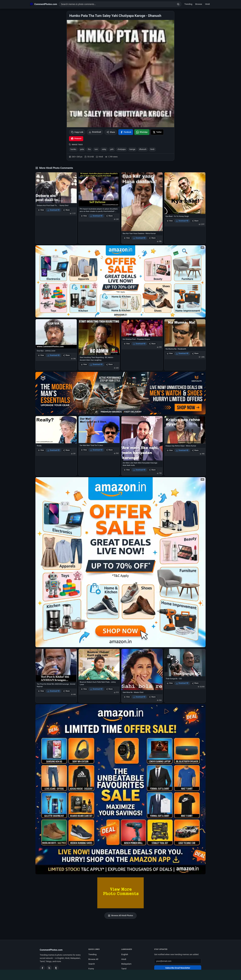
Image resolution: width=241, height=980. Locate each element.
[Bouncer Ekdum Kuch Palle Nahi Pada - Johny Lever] (99, 664)
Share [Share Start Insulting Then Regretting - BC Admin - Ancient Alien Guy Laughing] (109, 364)
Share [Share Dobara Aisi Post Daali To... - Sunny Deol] (66, 210)
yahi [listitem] (112, 149)
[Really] (56, 430)
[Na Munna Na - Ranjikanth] (185, 333)
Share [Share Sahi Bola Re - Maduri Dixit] (152, 697)
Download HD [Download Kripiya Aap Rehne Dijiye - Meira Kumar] (182, 450)
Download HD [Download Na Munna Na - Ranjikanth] (182, 353)
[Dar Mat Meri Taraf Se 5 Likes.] (99, 430)
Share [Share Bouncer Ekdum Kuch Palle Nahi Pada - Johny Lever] (109, 689)
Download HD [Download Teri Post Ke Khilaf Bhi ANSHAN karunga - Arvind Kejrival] (54, 691)
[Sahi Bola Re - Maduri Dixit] (142, 669)
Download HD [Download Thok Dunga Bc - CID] (182, 683)
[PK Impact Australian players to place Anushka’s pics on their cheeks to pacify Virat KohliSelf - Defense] (99, 189)
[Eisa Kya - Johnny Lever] (56, 334)
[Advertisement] (120, 974)
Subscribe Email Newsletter (178, 968)
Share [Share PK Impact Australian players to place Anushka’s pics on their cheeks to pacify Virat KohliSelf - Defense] (109, 216)
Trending (188, 4)
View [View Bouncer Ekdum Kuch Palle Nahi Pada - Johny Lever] (84, 689)
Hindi (207, 4)
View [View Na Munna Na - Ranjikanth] (170, 353)
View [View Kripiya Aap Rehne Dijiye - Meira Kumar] (170, 450)
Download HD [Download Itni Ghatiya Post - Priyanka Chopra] (139, 344)
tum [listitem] (96, 149)
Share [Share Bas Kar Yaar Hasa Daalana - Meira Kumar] (152, 238)
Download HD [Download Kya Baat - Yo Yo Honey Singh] (182, 221)
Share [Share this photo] (111, 132)
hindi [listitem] (152, 149)
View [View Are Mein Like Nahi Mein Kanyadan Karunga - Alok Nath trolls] (127, 470)
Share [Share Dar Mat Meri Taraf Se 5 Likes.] (109, 450)
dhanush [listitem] (143, 149)
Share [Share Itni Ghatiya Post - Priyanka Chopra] (152, 344)
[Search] (178, 4)
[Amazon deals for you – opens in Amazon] (120, 393)
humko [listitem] (73, 149)
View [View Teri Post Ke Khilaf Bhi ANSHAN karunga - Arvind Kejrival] (41, 691)
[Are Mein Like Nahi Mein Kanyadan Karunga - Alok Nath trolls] (142, 438)
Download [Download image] (95, 132)
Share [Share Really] (66, 450)
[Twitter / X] (49, 968)
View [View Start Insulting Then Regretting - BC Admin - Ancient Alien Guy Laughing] (84, 364)
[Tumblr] (56, 968)
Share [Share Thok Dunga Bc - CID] (195, 683)
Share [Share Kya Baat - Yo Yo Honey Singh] (195, 221)
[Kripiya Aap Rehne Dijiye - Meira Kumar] (185, 430)
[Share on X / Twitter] (157, 132)
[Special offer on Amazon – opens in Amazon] (120, 281)
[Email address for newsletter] (178, 961)
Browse (199, 4)
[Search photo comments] (117, 4)
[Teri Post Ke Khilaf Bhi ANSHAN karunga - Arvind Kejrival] (56, 665)
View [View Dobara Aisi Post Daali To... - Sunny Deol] (41, 210)
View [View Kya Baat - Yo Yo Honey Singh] (170, 221)
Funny (91, 969)
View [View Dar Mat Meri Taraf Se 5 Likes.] (84, 450)
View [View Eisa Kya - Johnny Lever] (41, 355)
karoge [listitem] (132, 149)
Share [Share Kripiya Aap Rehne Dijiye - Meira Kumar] (195, 450)
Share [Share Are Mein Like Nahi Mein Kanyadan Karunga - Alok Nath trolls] (152, 470)
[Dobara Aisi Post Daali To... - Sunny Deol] (56, 188)
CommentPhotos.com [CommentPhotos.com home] (51, 950)
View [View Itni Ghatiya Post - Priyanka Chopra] (127, 344)
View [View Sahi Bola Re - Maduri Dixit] (127, 697)
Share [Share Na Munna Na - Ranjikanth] (195, 353)
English (125, 954)
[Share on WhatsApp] (142, 132)
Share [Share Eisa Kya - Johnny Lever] (66, 355)
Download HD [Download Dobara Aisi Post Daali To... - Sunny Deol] (54, 210)
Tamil (124, 969)
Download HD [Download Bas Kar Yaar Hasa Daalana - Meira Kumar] (139, 238)
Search (91, 964)
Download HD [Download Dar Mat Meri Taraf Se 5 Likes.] (96, 450)
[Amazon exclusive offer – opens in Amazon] (120, 789)
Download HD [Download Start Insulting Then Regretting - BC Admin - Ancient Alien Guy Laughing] (96, 364)
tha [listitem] (89, 149)
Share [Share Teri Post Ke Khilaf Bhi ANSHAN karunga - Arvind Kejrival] (66, 691)
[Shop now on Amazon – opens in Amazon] (120, 562)
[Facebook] (42, 968)
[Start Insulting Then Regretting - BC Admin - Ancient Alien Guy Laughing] (99, 337)
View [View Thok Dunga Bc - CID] (170, 683)
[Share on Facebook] (126, 132)
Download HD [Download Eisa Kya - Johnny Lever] (54, 355)
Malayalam (126, 964)
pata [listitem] (82, 149)
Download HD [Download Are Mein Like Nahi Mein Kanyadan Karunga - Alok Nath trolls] (139, 470)
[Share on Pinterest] (76, 139)
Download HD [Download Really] (54, 450)
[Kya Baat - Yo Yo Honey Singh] (185, 193)
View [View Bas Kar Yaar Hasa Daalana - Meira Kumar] (127, 238)
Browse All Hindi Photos (120, 916)
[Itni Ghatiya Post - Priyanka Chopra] (142, 328)
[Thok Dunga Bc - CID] (185, 663)
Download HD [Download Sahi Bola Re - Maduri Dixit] (139, 697)
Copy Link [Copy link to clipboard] (77, 132)
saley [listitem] (104, 149)
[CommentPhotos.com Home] (43, 4)
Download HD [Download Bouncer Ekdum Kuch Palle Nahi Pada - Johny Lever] (96, 689)
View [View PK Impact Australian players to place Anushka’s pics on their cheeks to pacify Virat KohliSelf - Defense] (84, 216)
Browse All (93, 959)
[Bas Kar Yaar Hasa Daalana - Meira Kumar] (142, 202)
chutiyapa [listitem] (122, 149)
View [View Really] (41, 450)
